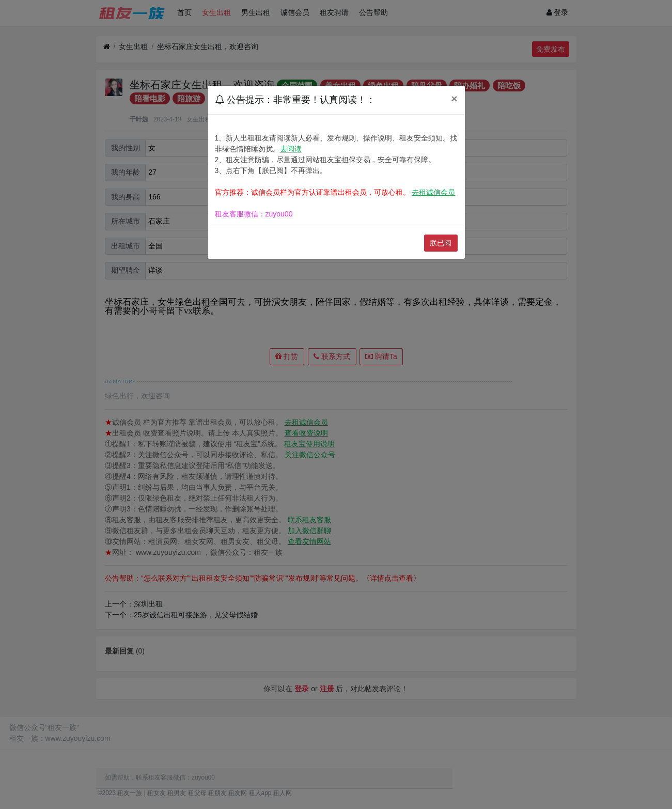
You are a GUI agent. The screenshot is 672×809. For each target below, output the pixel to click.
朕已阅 (441, 243)
